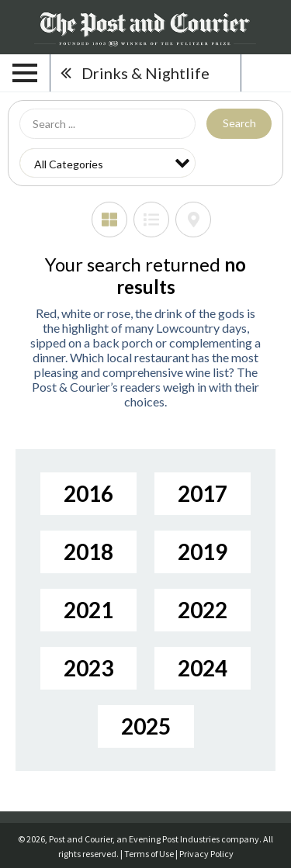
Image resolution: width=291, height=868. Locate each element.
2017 (203, 493)
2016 (88, 493)
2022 (203, 610)
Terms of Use (149, 854)
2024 (203, 668)
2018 (88, 552)
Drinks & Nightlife (145, 73)
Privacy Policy (206, 854)
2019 (203, 552)
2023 (88, 668)
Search (239, 123)
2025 (146, 726)
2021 (88, 610)
